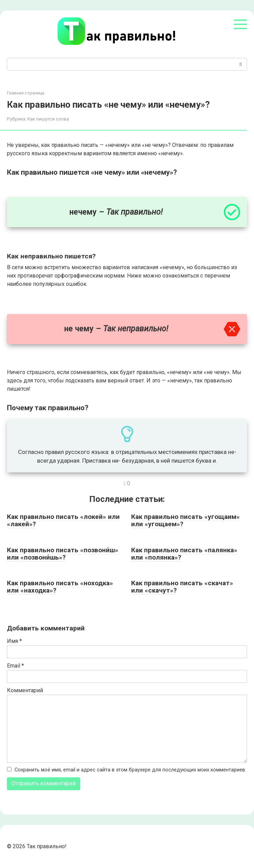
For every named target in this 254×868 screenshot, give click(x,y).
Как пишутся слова (48, 119)
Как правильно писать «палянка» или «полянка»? (184, 554)
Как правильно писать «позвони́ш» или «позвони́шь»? (63, 554)
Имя (14, 641)
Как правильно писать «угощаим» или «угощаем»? (185, 520)
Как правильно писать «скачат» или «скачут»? (182, 587)
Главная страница (26, 93)
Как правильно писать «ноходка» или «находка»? (60, 587)
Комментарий (25, 690)
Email (15, 666)
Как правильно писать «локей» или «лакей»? (63, 520)
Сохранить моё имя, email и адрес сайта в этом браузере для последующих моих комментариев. (130, 770)
